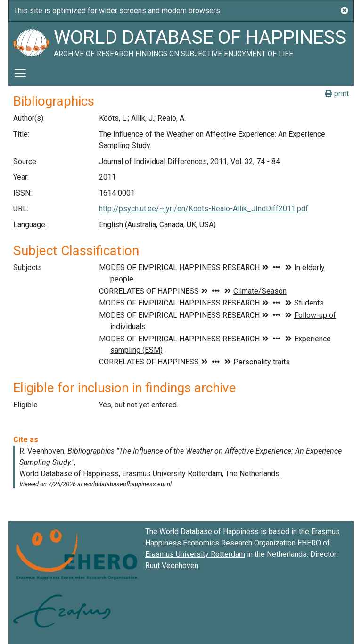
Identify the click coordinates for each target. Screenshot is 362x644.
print (337, 94)
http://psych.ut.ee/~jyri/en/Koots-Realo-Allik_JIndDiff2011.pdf (204, 209)
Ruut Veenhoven (172, 566)
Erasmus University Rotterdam (195, 554)
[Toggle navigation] (20, 73)
